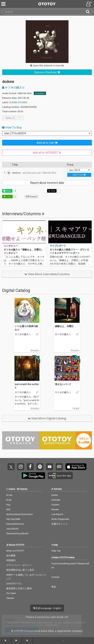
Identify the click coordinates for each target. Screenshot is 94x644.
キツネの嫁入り (13, 87)
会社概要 (11, 556)
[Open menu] (89, 4)
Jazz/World (12, 529)
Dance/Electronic (15, 524)
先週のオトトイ (59, 524)
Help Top (56, 551)
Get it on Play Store (33, 476)
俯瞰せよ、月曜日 (64, 326)
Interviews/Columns (23, 214)
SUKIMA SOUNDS (18, 102)
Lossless (40, 93)
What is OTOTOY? (15, 551)
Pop (8, 505)
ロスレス (9, 118)
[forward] (27, 640)
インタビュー (11, 246)
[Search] (89, 12)
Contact (55, 577)
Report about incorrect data (47, 183)
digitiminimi (64, 631)
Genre (12, 489)
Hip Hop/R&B (13, 519)
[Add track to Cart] (79, 175)
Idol (8, 509)
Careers (10, 598)
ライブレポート (58, 246)
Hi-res (9, 495)
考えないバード (63, 384)
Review (55, 509)
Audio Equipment (60, 519)
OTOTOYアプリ (14, 584)
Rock (9, 500)
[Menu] (4, 4)
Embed (31, 197)
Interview (56, 500)
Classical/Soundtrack (17, 533)
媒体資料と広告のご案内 (19, 588)
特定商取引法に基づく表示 (20, 570)
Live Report (57, 514)
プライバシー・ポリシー (19, 565)
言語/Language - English (47, 608)
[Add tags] (21, 118)
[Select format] (47, 133)
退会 (54, 587)
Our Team (11, 593)
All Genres (22, 489)
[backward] (6, 640)
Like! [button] (9, 196)
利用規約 (11, 560)
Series (55, 495)
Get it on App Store (76, 467)
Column (55, 505)
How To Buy (12, 127)
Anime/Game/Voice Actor (20, 514)
